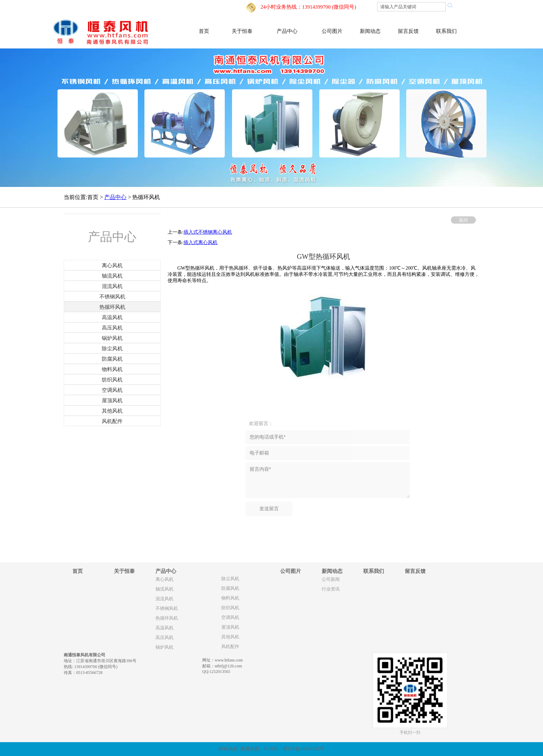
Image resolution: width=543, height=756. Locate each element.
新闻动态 (370, 31)
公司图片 (332, 31)
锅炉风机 (164, 647)
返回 (463, 220)
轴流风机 (164, 589)
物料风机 (230, 598)
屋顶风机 (230, 627)
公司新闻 (331, 579)
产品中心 (287, 31)
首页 (204, 31)
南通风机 (250, 749)
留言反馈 (408, 31)
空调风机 (230, 618)
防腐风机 (230, 588)
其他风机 (230, 637)
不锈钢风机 (167, 609)
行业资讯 (331, 589)
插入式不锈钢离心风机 (208, 232)
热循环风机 (167, 618)
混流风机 (164, 599)
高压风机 (164, 638)
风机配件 (230, 647)
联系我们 (446, 31)
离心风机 (164, 579)
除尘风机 (230, 579)
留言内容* (328, 480)
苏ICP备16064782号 (304, 749)
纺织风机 (230, 608)
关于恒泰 (242, 31)
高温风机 (164, 628)
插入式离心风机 (201, 242)
